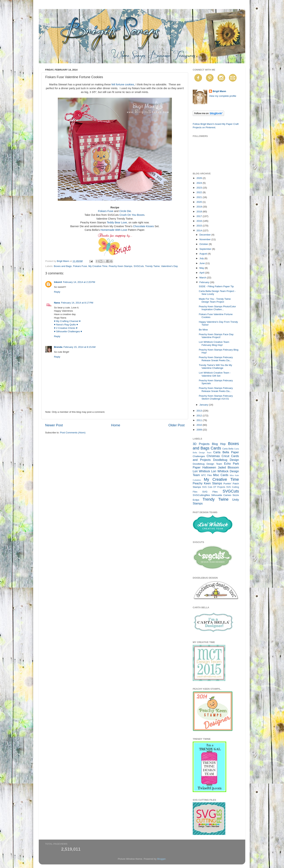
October (204, 244)
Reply (57, 292)
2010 (200, 425)
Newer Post (54, 425)
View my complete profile (223, 96)
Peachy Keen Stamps (120, 266)
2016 (200, 221)
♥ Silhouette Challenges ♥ (68, 331)
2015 (200, 226)
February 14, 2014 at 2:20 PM (79, 282)
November (205, 239)
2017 (200, 216)
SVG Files (210, 492)
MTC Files (207, 475)
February (205, 282)
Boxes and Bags (63, 266)
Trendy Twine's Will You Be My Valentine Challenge (215, 367)
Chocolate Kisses (144, 226)
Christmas (213, 456)
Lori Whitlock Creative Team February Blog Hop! (214, 343)
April (202, 273)
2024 (200, 183)
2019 (200, 207)
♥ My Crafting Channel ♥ (67, 321)
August (204, 254)
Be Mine (203, 330)
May (202, 268)
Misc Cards (221, 475)
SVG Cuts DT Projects (214, 487)
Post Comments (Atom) (73, 433)
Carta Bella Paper (226, 452)
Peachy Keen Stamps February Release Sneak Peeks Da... (216, 359)
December (205, 235)
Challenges (199, 456)
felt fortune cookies (123, 84)
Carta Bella (228, 449)
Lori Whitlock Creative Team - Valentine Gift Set (215, 374)
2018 (200, 212)
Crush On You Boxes (132, 215)
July (202, 258)
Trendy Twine (152, 266)
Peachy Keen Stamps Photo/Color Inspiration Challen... (217, 308)
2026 (200, 178)
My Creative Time (98, 266)
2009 (200, 430)
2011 (200, 420)
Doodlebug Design (226, 460)
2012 (200, 416)
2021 (200, 197)
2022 (200, 192)
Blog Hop (219, 444)
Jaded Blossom (228, 467)
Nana (57, 303)
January (204, 405)
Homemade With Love (114, 230)
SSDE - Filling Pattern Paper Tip (216, 286)
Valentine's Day (169, 266)
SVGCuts (139, 266)
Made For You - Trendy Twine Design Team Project (215, 300)
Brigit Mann (219, 91)
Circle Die (125, 211)
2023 (200, 188)
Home (116, 425)
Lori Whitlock (201, 471)
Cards (216, 448)
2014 (200, 231)
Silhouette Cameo (221, 495)
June (202, 263)
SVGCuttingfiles (201, 495)
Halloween (209, 467)
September (206, 249)
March (203, 278)
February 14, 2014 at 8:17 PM (77, 303)
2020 (200, 202)
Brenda (58, 347)
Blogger (161, 859)
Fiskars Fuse (106, 211)
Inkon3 (58, 282)
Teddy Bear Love (117, 222)
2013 (200, 411)
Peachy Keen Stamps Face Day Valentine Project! (216, 336)
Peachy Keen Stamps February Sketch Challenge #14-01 (216, 397)
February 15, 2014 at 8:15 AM (80, 347)
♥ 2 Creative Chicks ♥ (66, 328)
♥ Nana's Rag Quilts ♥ (66, 325)
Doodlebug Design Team (207, 464)
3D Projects (201, 444)
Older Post (177, 425)
